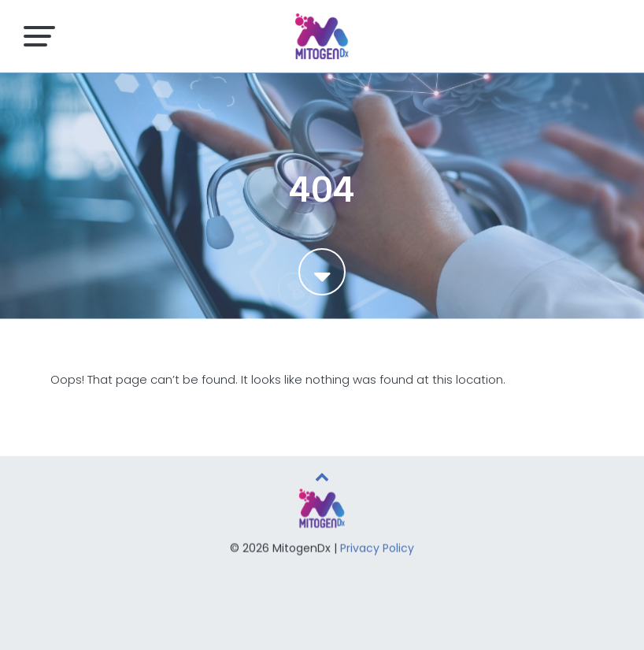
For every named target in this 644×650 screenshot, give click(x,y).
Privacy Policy (377, 550)
